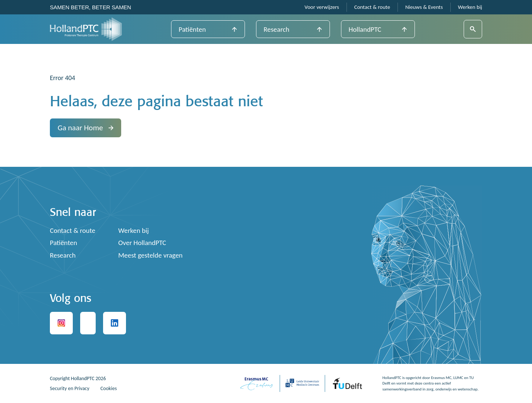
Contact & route (372, 7)
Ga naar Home (86, 128)
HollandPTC (365, 29)
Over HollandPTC (142, 243)
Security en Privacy (70, 388)
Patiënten (192, 29)
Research (277, 29)
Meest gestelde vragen (150, 255)
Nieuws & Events (424, 7)
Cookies (109, 388)
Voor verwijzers (322, 7)
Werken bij (470, 7)
